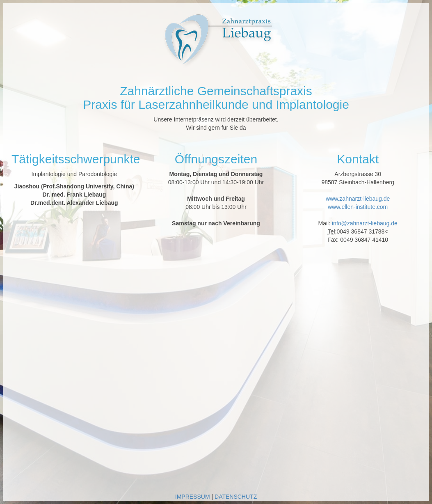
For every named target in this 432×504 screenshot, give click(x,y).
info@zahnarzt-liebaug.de (365, 223)
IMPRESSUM (193, 497)
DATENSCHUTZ (236, 497)
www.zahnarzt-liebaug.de (358, 199)
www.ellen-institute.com (358, 207)
